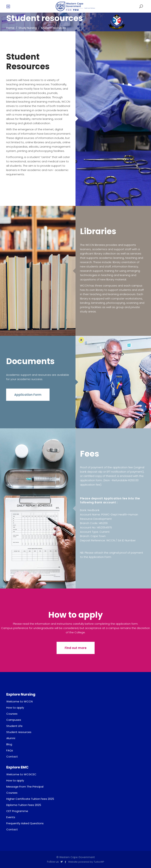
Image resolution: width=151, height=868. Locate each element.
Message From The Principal (25, 787)
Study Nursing (28, 28)
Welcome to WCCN (19, 701)
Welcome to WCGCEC (21, 774)
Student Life (14, 726)
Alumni (11, 738)
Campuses (14, 720)
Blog (9, 744)
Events (11, 817)
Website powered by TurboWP (86, 862)
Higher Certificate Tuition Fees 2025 (30, 799)
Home (10, 28)
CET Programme (17, 811)
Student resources (19, 732)
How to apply (15, 708)
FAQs (10, 750)
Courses (12, 714)
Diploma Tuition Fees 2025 (24, 805)
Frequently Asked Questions (25, 823)
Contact (12, 757)
